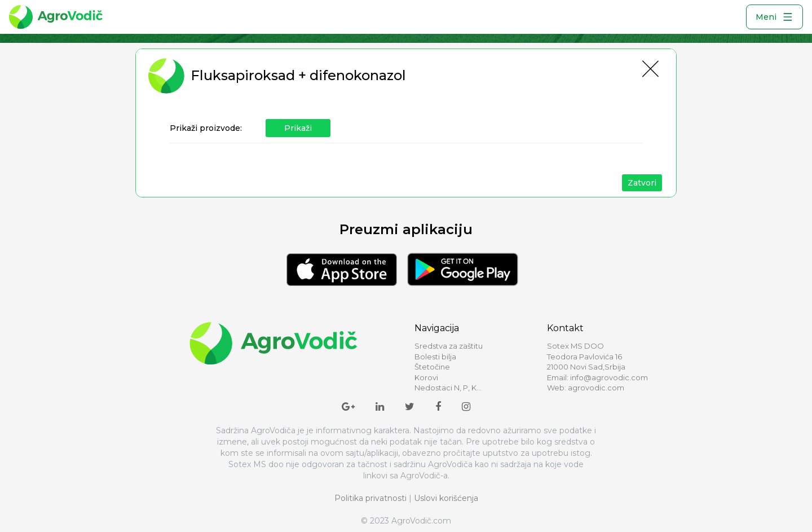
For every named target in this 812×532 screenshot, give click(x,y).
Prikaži (298, 128)
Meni (775, 17)
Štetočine (432, 367)
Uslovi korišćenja (446, 498)
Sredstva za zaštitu (449, 346)
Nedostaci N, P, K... (448, 388)
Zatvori (642, 183)
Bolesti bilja (435, 357)
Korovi (426, 377)
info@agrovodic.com (609, 377)
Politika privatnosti (370, 498)
